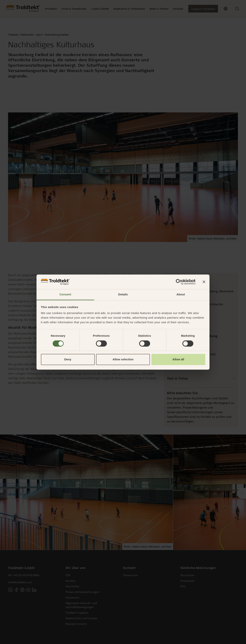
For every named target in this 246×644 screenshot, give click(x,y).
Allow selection (123, 359)
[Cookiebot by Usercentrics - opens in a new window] (179, 282)
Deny (68, 359)
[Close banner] (204, 282)
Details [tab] (123, 295)
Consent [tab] (65, 295)
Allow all (178, 359)
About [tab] (181, 295)
